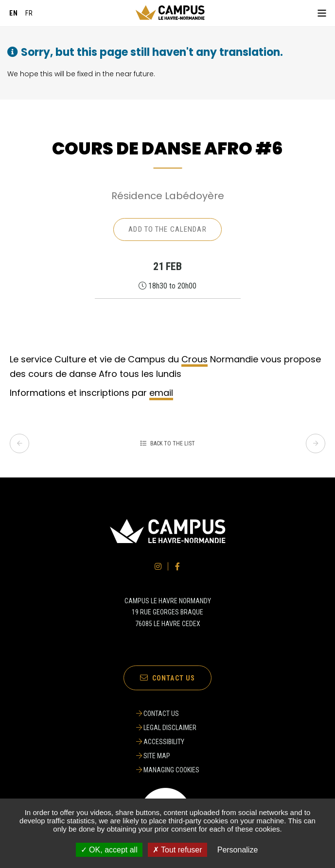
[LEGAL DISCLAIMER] (168, 728)
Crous (194, 359)
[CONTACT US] (168, 714)
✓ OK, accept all (109, 850)
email (161, 393)
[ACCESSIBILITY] (168, 742)
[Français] (29, 13)
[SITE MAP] (168, 756)
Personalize (238, 850)
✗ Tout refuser (177, 850)
